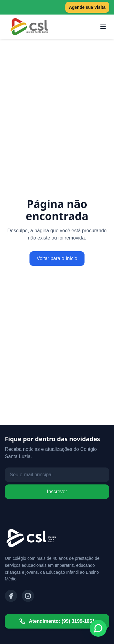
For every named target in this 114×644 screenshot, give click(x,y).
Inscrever (57, 492)
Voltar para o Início (57, 258)
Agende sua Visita (87, 7)
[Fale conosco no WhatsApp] (98, 628)
